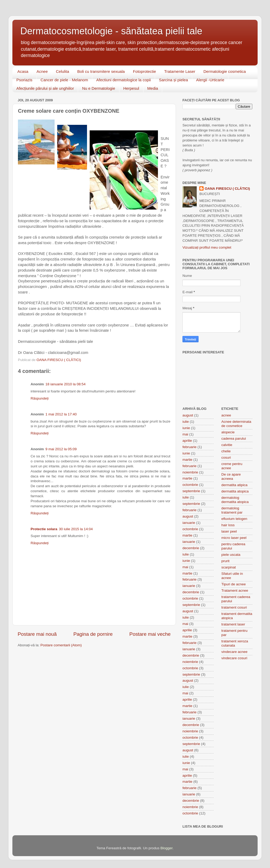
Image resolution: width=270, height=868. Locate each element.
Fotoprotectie (144, 71)
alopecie (228, 432)
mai (185, 434)
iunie (186, 428)
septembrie (191, 491)
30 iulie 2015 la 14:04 (76, 529)
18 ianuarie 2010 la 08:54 (65, 384)
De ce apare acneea (231, 476)
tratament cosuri (234, 607)
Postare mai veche (150, 634)
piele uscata (231, 555)
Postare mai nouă (37, 634)
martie (187, 460)
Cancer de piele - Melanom (64, 80)
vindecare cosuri (234, 658)
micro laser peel (234, 538)
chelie (226, 451)
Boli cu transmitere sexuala (101, 71)
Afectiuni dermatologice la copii (124, 80)
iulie (186, 422)
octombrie (190, 485)
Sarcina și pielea (173, 80)
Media (153, 88)
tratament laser (233, 624)
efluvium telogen (234, 519)
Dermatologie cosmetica (225, 71)
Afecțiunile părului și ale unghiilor (45, 88)
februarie (189, 447)
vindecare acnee (235, 652)
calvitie (227, 445)
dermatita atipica (235, 485)
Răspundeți (40, 398)
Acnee (42, 71)
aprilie (187, 441)
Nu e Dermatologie (98, 88)
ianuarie (189, 523)
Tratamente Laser (180, 71)
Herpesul (131, 88)
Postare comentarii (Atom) (61, 645)
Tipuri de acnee (234, 584)
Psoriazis (24, 80)
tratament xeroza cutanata (235, 643)
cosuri (226, 457)
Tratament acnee (235, 590)
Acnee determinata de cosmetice (236, 424)
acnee (226, 415)
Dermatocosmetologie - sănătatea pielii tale (111, 31)
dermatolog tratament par (232, 510)
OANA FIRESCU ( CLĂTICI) (227, 189)
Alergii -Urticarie (210, 80)
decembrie (191, 548)
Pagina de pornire (93, 634)
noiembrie (190, 472)
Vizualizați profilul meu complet (207, 247)
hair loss (228, 525)
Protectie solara (44, 529)
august (188, 415)
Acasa (23, 71)
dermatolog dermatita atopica (235, 500)
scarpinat (229, 567)
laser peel (229, 531)
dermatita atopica (235, 491)
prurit (226, 561)
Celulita (62, 71)
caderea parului (234, 438)
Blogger (166, 848)
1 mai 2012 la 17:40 (61, 414)
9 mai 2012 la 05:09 (61, 449)
